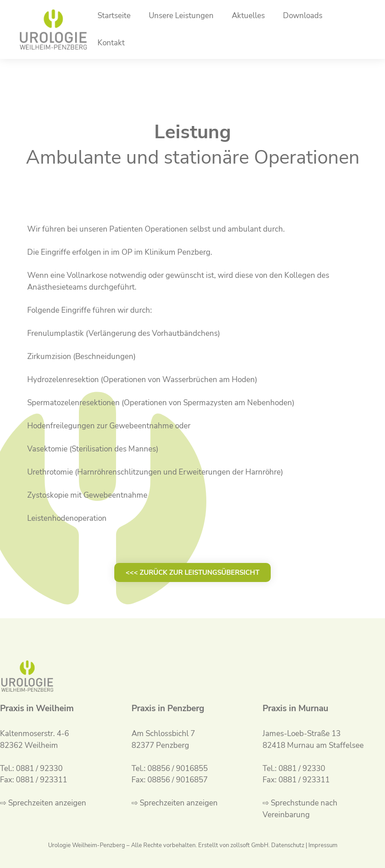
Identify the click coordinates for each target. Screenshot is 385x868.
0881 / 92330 (39, 769)
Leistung (192, 132)
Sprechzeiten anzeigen (47, 803)
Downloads (303, 16)
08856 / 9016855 (178, 769)
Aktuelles (248, 16)
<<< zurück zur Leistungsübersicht (192, 572)
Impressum (323, 845)
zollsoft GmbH (249, 845)
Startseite (114, 16)
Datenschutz (288, 845)
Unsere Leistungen (181, 16)
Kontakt (111, 43)
